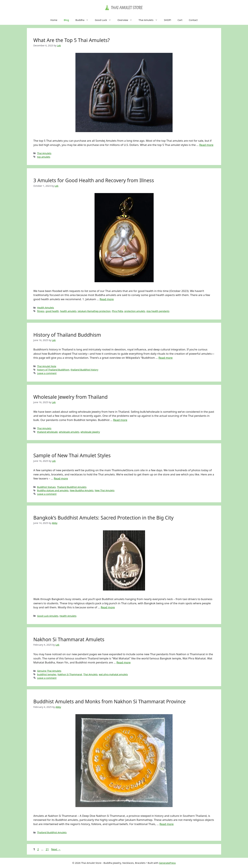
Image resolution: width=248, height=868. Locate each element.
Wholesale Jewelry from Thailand (70, 397)
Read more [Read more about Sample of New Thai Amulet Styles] (61, 478)
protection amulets (135, 311)
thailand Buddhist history (84, 370)
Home (54, 20)
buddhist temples (47, 674)
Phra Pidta (118, 311)
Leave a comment (47, 373)
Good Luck (105, 20)
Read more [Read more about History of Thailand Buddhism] (166, 358)
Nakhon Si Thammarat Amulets (69, 639)
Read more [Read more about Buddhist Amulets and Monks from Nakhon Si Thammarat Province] (166, 824)
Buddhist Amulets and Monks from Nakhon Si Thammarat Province (110, 701)
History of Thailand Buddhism (67, 335)
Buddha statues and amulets (53, 490)
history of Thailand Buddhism (53, 370)
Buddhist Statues (46, 487)
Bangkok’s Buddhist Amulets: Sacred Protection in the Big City (103, 518)
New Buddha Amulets (82, 490)
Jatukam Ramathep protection (94, 311)
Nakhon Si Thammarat (70, 674)
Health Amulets (45, 308)
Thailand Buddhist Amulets (72, 487)
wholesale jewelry (90, 432)
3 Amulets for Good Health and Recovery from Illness (94, 180)
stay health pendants (158, 311)
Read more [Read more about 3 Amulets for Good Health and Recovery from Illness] (107, 299)
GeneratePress (167, 863)
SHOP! (168, 20)
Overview (126, 20)
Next (56, 849)
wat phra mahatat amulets (113, 674)
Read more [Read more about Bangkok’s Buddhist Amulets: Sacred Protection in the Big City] (108, 607)
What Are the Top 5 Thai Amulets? (72, 40)
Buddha (84, 20)
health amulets (68, 311)
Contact (193, 20)
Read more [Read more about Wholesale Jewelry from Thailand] (120, 420)
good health (52, 311)
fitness (41, 311)
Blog (66, 20)
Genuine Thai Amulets (49, 671)
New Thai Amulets (105, 490)
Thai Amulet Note (47, 366)
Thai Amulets (150, 20)
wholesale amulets (69, 432)
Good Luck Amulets (48, 616)
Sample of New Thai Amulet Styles (72, 455)
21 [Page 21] (48, 849)
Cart (180, 20)
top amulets (44, 157)
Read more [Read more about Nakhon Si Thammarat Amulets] (124, 662)
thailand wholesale (47, 432)
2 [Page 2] (38, 849)
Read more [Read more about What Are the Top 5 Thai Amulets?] (206, 145)
